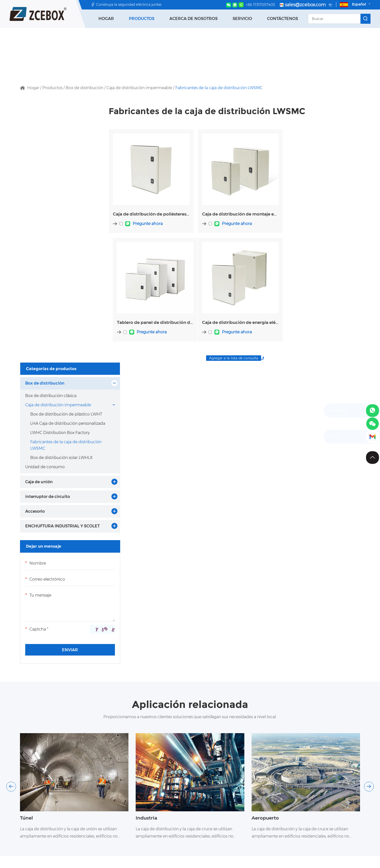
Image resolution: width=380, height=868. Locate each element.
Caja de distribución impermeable (139, 88)
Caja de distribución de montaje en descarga (234, 211)
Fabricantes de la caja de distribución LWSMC (219, 88)
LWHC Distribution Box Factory (52, 198)
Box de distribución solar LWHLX (54, 230)
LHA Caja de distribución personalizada (54, 182)
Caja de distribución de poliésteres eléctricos (149, 211)
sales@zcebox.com (306, 5)
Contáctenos (283, 19)
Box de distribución (84, 88)
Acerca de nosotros (193, 19)
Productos (142, 19)
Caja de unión (39, 257)
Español (355, 5)
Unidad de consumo (45, 242)
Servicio (242, 19)
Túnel (27, 601)
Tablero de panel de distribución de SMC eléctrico (320, 211)
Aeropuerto (266, 601)
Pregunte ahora (148, 221)
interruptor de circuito (48, 272)
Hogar (106, 19)
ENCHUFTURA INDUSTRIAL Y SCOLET (54, 305)
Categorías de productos (51, 111)
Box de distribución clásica (51, 138)
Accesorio (35, 287)
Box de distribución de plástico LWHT (52, 167)
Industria (147, 601)
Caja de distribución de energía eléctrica (149, 317)
